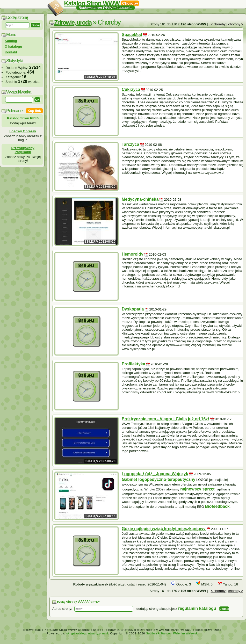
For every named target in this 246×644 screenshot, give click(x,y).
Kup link (34, 111)
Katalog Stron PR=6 (23, 118)
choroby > (236, 24)
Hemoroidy (133, 254)
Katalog (11, 41)
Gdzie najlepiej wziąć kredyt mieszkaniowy (164, 529)
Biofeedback (217, 506)
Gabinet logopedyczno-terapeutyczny (158, 479)
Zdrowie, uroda (73, 22)
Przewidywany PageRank (23, 150)
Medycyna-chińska (140, 199)
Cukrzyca (131, 89)
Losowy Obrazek (23, 131)
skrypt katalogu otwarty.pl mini (87, 633)
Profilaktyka (133, 364)
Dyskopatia (133, 309)
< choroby (218, 24)
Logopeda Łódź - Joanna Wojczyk (155, 474)
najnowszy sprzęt (197, 489)
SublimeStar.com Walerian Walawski (172, 633)
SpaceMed (132, 35)
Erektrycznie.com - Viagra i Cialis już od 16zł (165, 419)
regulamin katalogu (197, 608)
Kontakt (11, 52)
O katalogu (13, 46)
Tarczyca (130, 144)
